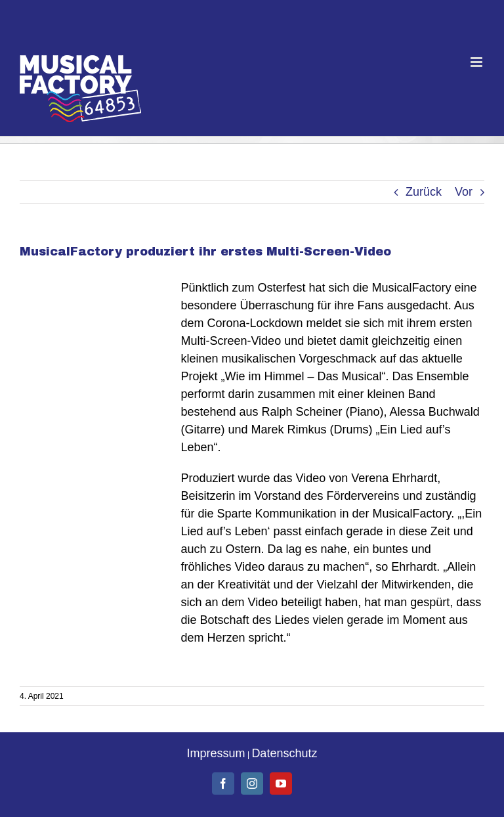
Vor (464, 192)
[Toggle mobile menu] (477, 62)
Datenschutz (284, 753)
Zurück (424, 192)
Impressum (216, 753)
